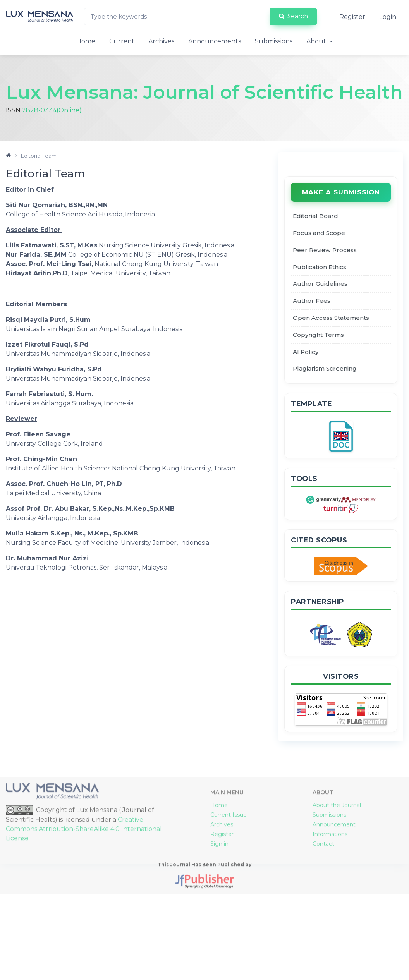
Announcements (215, 41)
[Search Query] (177, 16)
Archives (161, 41)
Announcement (334, 907)
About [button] (317, 41)
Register (352, 17)
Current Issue (229, 897)
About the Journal (337, 887)
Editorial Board (315, 216)
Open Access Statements (331, 318)
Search (293, 16)
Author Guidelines (320, 284)
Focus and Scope (319, 233)
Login (388, 17)
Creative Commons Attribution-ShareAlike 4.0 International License (84, 911)
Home (86, 41)
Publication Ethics (320, 267)
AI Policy (306, 352)
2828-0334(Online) (52, 110)
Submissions (274, 41)
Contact (323, 926)
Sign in (219, 926)
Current (122, 41)
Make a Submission (341, 192)
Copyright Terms (318, 335)
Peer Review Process (325, 250)
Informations (330, 916)
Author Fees (312, 301)
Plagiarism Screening (325, 368)
